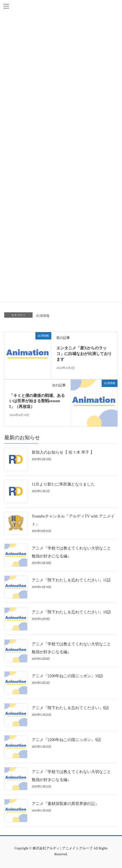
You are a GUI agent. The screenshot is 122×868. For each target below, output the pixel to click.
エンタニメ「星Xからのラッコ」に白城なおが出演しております (84, 354)
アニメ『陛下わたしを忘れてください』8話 (70, 708)
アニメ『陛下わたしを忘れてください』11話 (71, 580)
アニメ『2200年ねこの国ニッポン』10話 (67, 676)
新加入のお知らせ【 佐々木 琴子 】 (63, 452)
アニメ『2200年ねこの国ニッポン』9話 (66, 740)
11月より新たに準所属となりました (63, 484)
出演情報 (43, 316)
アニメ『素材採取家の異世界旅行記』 (65, 804)
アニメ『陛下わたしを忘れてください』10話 (71, 612)
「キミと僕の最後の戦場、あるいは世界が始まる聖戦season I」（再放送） (37, 401)
